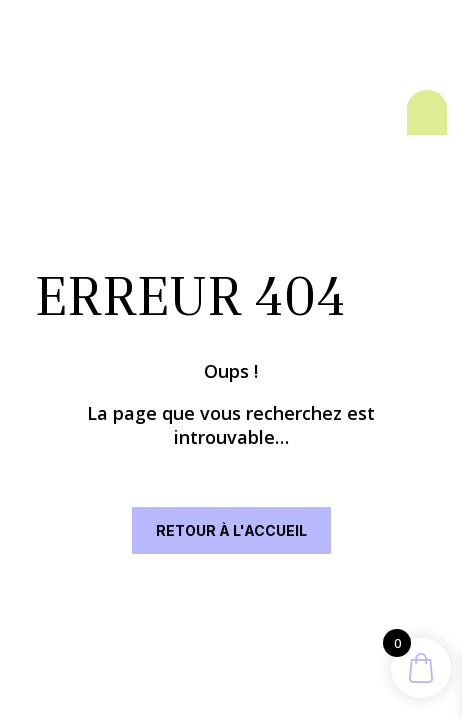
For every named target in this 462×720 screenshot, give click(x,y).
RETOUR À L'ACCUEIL (231, 530)
